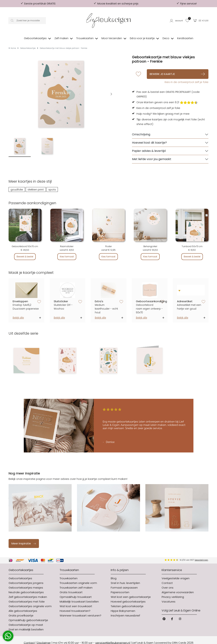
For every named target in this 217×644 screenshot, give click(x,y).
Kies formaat (67, 251)
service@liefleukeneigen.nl (113, 637)
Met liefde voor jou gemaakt (152, 154)
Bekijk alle (18, 312)
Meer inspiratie (24, 538)
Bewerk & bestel (25, 251)
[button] (177, 20)
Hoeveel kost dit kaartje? (149, 137)
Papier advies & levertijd (149, 145)
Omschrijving (141, 129)
